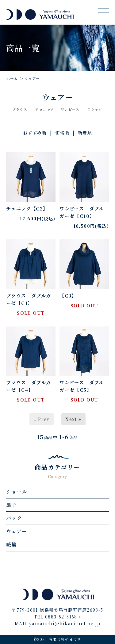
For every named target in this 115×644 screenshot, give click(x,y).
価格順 (62, 133)
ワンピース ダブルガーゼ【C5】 (82, 386)
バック (14, 518)
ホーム (12, 78)
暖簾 (11, 544)
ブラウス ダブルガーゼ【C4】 (29, 386)
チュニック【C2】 (27, 208)
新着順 (85, 133)
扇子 (11, 505)
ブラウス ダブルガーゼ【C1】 (29, 299)
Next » (73, 419)
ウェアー (32, 78)
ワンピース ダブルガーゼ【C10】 (82, 212)
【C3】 (68, 296)
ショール (17, 492)
